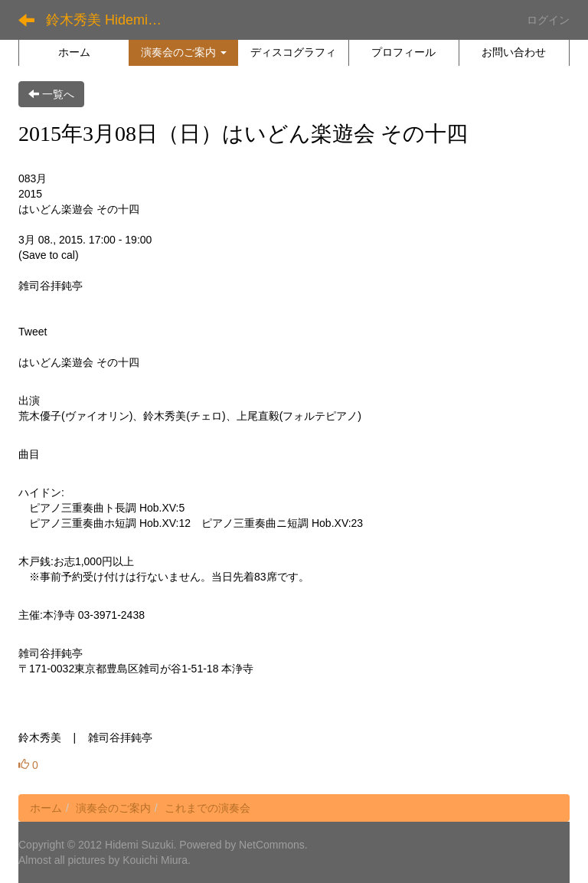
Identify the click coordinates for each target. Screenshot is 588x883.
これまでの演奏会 (207, 808)
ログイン (548, 20)
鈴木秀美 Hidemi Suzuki (111, 20)
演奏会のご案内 (113, 808)
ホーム (46, 808)
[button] (183, 52)
